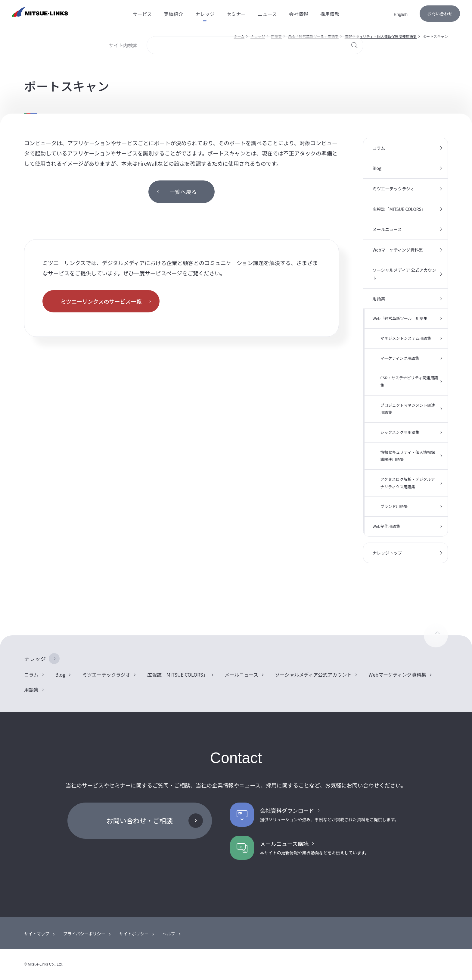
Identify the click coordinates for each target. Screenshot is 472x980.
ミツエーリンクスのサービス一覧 (101, 301)
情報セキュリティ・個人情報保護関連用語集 (407, 456)
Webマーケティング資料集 (398, 250)
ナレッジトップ (387, 553)
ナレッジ (35, 659)
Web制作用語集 (386, 526)
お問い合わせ (440, 14)
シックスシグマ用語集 (400, 432)
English (401, 14)
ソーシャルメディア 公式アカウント (404, 274)
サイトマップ (37, 934)
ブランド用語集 (394, 506)
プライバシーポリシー (84, 934)
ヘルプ (169, 934)
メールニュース (387, 229)
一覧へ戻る (183, 192)
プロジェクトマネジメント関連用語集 (408, 409)
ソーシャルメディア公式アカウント (314, 675)
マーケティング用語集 (400, 358)
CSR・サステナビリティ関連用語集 (409, 381)
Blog (377, 168)
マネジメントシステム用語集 (406, 338)
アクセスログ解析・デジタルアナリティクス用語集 (407, 483)
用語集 (379, 299)
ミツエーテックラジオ (393, 189)
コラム (379, 148)
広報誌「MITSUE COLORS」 (399, 209)
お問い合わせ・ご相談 (140, 820)
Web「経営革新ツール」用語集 (400, 318)
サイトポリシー (134, 934)
